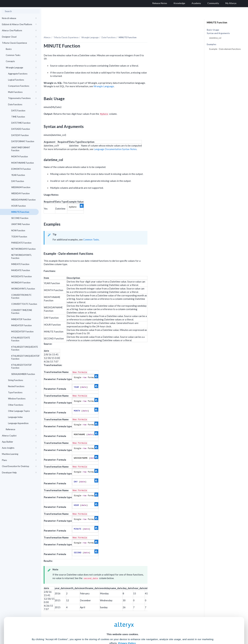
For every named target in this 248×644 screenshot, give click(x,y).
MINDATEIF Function (21, 319)
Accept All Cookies (100, 630)
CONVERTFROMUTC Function (21, 296)
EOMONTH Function (21, 169)
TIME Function (18, 117)
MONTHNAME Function (23, 163)
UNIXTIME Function (21, 224)
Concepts (21, 61)
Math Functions (22, 92)
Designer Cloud (19, 37)
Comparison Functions (22, 86)
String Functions (22, 380)
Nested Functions (22, 386)
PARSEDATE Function (21, 243)
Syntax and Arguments (218, 33)
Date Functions (22, 104)
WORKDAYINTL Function (23, 289)
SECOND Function (20, 218)
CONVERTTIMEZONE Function (22, 312)
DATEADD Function (21, 129)
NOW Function (18, 230)
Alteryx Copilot (19, 436)
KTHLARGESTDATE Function (21, 339)
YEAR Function (18, 175)
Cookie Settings (123, 620)
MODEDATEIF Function (22, 332)
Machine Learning (19, 454)
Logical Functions (22, 80)
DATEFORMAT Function (23, 141)
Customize (149, 630)
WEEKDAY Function (20, 193)
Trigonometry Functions (22, 98)
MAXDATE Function (21, 270)
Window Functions (22, 399)
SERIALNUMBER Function (23, 374)
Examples (212, 44)
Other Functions (22, 405)
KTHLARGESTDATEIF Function (22, 366)
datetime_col (215, 38)
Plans (19, 460)
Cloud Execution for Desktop (19, 466)
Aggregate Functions (22, 74)
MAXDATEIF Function (22, 325)
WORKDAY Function (21, 283)
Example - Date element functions (225, 49)
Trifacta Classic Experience (19, 43)
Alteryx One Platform (19, 30)
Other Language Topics (22, 411)
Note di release (19, 18)
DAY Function (18, 181)
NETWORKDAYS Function (23, 249)
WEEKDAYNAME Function (23, 200)
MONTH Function (20, 156)
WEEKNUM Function (21, 187)
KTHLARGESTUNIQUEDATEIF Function (25, 357)
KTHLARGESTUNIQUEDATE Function (25, 348)
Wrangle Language (21, 68)
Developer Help (19, 473)
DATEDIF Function (20, 135)
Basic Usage (213, 30)
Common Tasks (21, 55)
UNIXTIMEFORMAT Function (21, 149)
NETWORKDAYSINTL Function (21, 256)
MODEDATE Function (22, 276)
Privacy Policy (127, 611)
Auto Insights (19, 448)
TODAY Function (19, 237)
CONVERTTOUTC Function (24, 304)
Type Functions (22, 392)
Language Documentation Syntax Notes (147, 142)
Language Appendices (22, 423)
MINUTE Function (20, 212)
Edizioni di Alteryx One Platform (19, 24)
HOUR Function (19, 206)
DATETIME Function (21, 123)
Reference (21, 429)
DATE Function (18, 111)
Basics (21, 49)
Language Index (15, 417)
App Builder (19, 442)
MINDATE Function (20, 264)
